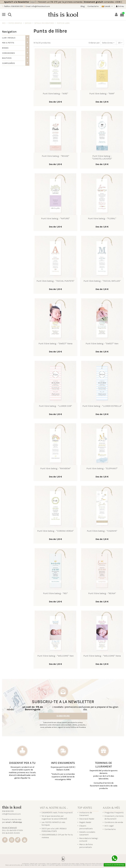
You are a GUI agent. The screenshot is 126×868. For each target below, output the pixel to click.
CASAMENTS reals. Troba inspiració (57, 813)
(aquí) (33, 2)
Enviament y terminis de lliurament (114, 817)
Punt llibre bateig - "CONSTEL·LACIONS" (102, 157)
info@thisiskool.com (11, 814)
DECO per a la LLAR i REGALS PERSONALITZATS (54, 830)
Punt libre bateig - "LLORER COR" (55, 406)
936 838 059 (8, 811)
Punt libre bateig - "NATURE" (55, 218)
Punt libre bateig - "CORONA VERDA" (55, 531)
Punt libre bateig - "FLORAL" (102, 218)
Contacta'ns (93, 6)
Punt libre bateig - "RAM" (102, 94)
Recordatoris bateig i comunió (89, 840)
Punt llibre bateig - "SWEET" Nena (55, 344)
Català (107, 6)
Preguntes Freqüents (114, 813)
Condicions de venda (114, 822)
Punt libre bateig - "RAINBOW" (56, 468)
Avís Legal (109, 826)
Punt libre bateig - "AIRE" (55, 94)
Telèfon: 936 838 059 (13, 6)
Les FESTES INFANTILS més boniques (53, 824)
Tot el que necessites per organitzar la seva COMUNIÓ (54, 817)
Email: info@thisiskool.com (37, 6)
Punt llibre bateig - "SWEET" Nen (102, 344)
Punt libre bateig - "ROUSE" (56, 156)
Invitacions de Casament (86, 814)
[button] (16, 38)
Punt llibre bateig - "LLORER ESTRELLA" (102, 406)
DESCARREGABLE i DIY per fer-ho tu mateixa (57, 836)
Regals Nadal (85, 822)
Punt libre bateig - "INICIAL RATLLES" (102, 281)
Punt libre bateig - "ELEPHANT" (102, 468)
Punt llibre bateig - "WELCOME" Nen (56, 656)
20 (120, 43)
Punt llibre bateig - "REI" (55, 593)
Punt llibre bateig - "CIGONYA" (102, 531)
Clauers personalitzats (86, 827)
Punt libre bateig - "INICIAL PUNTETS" (55, 281)
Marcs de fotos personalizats (86, 846)
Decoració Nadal (87, 819)
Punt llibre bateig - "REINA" (102, 593)
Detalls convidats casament (87, 833)
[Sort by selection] (108, 43)
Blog (83, 6)
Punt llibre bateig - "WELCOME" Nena (102, 656)
